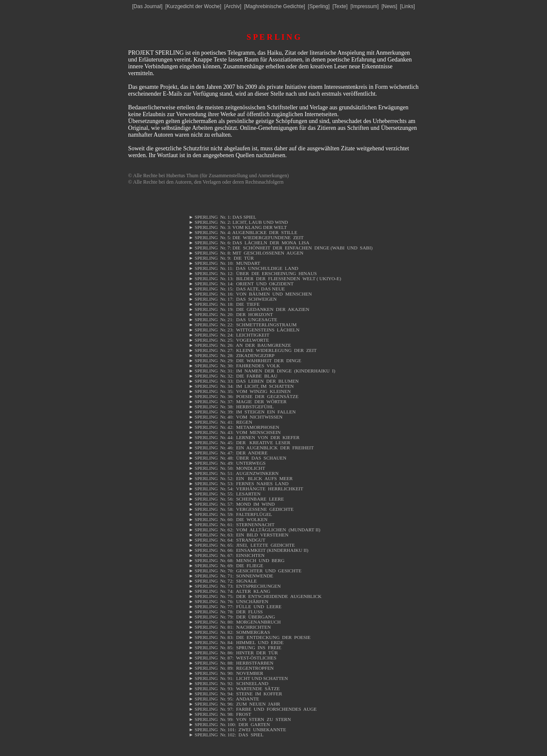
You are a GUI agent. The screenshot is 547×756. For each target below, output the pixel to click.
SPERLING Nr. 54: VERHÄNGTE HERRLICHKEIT (246, 489)
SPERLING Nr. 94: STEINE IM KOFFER (235, 694)
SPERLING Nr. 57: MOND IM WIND (231, 504)
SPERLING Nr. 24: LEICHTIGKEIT (229, 335)
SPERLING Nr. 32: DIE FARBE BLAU (233, 376)
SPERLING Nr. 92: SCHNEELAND (228, 683)
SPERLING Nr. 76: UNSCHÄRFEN (228, 601)
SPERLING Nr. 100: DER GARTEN (229, 724)
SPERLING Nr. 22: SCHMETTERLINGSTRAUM (243, 325)
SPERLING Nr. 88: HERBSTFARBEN (231, 663)
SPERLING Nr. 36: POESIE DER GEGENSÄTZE (243, 396)
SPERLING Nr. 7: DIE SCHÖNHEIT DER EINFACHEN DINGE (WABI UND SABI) (280, 248)
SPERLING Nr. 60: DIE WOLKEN (228, 519)
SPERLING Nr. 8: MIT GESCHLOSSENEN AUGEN (246, 253)
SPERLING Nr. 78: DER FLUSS (225, 612)
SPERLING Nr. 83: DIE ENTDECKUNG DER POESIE (249, 637)
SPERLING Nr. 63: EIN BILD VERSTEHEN (238, 535)
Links (407, 6)
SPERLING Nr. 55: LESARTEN (224, 494)
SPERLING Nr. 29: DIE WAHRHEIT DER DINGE (245, 360)
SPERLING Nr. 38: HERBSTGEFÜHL (232, 407)
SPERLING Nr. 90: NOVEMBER (226, 673)
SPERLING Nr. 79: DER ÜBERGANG (232, 617)
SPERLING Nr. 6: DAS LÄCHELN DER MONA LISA (249, 243)
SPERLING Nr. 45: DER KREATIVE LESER (239, 442)
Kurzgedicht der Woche (193, 6)
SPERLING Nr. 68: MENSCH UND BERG (236, 560)
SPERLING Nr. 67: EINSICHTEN (226, 555)
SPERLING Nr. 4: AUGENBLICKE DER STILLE (243, 232)
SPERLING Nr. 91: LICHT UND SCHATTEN (238, 678)
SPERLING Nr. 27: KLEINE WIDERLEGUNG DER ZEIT (253, 350)
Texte (340, 6)
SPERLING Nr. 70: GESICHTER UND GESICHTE (245, 571)
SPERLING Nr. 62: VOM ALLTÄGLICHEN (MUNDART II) (254, 530)
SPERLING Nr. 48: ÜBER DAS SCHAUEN (237, 458)
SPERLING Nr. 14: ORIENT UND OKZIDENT (241, 284)
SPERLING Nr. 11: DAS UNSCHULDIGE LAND (243, 268)
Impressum (364, 6)
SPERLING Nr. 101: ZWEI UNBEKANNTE (237, 730)
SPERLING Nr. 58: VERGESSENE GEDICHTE (241, 509)
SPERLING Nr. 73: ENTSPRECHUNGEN (234, 586)
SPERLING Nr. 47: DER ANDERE (228, 453)
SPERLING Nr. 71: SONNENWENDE (231, 576)
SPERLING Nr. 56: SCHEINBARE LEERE (236, 499)
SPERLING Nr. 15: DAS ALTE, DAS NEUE (237, 289)
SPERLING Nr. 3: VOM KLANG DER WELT (238, 227)
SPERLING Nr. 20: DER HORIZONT (231, 314)
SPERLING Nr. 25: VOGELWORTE (229, 340)
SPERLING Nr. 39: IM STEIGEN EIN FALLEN (242, 412)
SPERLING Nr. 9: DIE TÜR (224, 258)
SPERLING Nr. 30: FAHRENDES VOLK (234, 366)
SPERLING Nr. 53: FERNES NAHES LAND (238, 483)
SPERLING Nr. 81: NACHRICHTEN (229, 627)
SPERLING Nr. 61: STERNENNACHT (231, 525)
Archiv (233, 6)
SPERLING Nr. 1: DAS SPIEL (222, 217)
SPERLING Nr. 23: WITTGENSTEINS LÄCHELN (244, 330)
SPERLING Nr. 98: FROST (220, 714)
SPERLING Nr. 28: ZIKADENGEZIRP (231, 355)
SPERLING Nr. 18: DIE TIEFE (224, 304)
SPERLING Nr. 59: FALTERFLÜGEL (230, 514)
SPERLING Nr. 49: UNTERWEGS (228, 463)
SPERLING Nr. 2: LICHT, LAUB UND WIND (238, 222)
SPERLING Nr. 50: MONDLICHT (227, 468)
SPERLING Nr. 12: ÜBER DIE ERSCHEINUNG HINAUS (253, 273)
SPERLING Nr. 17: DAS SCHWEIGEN (232, 299)
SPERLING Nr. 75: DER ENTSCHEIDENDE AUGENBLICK (255, 596)
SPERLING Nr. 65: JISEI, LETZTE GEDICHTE (241, 545)
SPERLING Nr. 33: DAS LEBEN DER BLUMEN (244, 381)
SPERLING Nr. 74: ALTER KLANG (229, 591)
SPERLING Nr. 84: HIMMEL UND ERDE (236, 642)
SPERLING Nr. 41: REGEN (221, 422)
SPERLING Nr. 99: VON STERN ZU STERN (240, 719)
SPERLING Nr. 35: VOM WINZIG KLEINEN (240, 391)
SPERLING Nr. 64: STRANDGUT (227, 540)
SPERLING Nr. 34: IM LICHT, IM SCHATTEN (241, 386)
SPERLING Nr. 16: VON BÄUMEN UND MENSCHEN (250, 294)
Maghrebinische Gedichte (275, 6)
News (389, 6)
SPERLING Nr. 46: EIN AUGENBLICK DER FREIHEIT (251, 448)
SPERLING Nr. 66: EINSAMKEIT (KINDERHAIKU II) (248, 550)
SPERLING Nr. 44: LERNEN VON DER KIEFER (244, 437)
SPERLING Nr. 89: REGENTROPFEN (231, 668)
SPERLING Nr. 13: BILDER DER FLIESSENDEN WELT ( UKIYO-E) (265, 278)
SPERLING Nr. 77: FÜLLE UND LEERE (235, 607)
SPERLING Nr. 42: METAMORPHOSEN (234, 427)
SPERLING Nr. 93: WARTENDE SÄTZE (234, 689)
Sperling (319, 6)
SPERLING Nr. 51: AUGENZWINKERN (233, 473)
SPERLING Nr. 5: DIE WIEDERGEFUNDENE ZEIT (246, 237)
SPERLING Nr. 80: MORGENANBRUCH (234, 622)
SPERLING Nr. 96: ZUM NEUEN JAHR (234, 704)
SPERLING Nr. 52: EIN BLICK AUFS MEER (240, 478)
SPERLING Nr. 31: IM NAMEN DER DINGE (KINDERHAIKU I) (262, 371)
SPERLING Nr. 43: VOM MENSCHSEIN (234, 432)
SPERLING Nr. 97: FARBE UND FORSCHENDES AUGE (253, 709)
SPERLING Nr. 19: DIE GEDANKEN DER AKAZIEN (249, 309)
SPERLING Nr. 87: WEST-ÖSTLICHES (232, 658)
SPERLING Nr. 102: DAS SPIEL (226, 735)
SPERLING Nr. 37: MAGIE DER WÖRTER (237, 401)
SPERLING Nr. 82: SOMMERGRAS (229, 632)
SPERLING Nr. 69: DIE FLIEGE (226, 566)
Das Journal (147, 6)
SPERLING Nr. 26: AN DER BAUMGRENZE (240, 345)
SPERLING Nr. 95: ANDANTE (224, 699)
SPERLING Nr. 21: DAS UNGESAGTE (233, 319)
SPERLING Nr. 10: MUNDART (224, 263)
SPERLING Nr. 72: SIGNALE (222, 581)
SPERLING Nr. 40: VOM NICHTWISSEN (235, 417)
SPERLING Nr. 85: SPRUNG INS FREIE (235, 648)
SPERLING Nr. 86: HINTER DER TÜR (233, 653)
